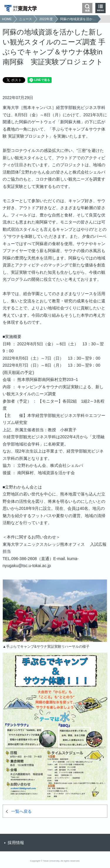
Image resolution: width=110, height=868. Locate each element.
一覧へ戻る (21, 811)
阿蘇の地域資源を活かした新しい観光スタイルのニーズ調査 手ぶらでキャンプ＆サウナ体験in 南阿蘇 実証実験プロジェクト (78, 19)
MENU (101, 10)
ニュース (26, 19)
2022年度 (46, 19)
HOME (7, 19)
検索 (87, 11)
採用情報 (16, 843)
